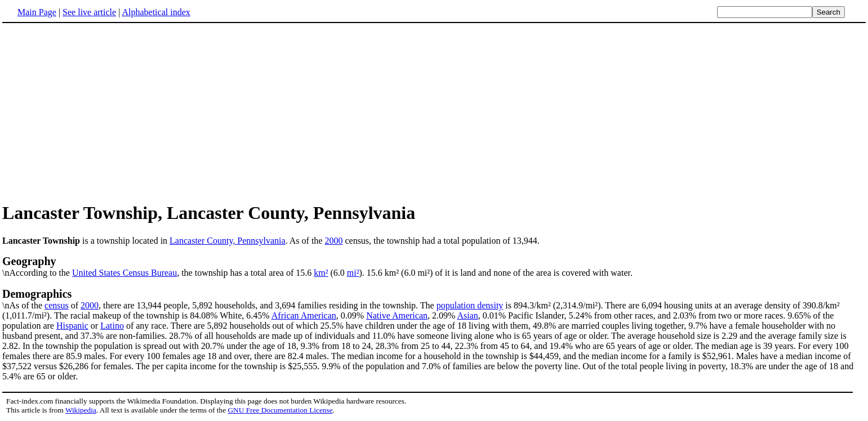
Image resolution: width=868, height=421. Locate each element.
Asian (467, 315)
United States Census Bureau (124, 273)
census (57, 305)
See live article (89, 12)
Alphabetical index (156, 12)
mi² (353, 273)
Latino (112, 326)
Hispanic (72, 326)
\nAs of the (434, 299)
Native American (397, 315)
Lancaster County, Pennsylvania (228, 241)
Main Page (37, 12)
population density (470, 305)
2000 (333, 241)
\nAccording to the (434, 266)
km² (321, 273)
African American (304, 315)
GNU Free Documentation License (280, 410)
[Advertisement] (97, 112)
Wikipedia (81, 410)
